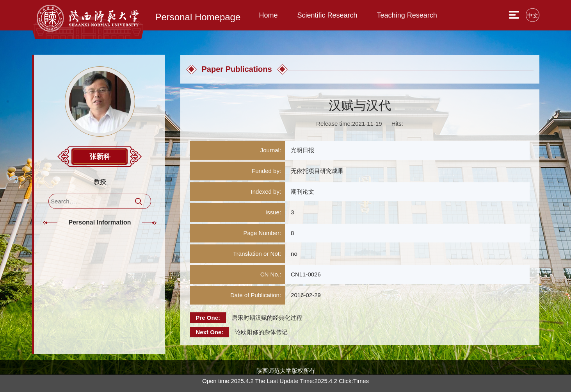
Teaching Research (407, 15)
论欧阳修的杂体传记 (261, 332)
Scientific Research (327, 15)
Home (269, 15)
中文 (532, 15)
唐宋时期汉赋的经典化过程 (267, 318)
